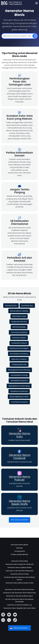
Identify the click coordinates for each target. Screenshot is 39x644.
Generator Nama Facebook (20, 457)
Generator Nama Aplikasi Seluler (19, 568)
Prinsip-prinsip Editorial (19, 554)
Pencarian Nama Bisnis (19, 545)
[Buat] (35, 36)
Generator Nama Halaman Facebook (19, 564)
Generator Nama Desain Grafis (20, 503)
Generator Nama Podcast (20, 478)
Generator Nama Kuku (20, 435)
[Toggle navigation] (36, 3)
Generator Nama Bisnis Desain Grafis (19, 583)
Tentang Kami (20, 551)
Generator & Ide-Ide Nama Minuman (19, 571)
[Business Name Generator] (11, 3)
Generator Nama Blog (19, 561)
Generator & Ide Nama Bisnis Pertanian (19, 589)
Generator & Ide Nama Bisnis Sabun (20, 596)
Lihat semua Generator (19, 520)
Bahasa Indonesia (19, 628)
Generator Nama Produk (20, 574)
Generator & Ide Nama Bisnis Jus (19, 605)
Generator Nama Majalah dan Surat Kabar (20, 608)
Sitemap (19, 548)
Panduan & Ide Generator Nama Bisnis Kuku (20, 593)
